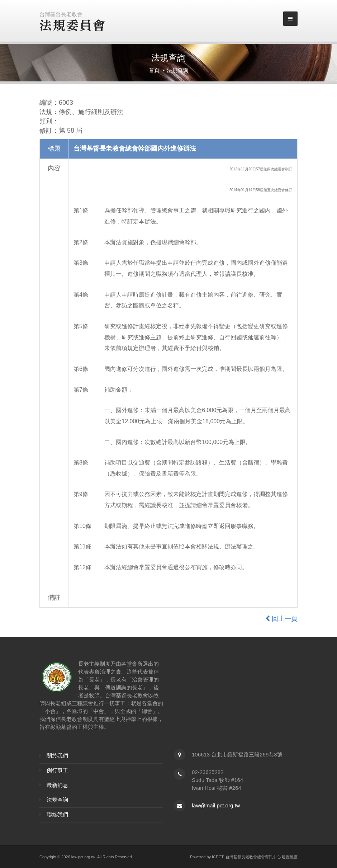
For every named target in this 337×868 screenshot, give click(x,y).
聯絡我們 (57, 814)
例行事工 (57, 770)
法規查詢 (57, 800)
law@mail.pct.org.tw (216, 805)
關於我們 (57, 756)
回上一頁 (281, 619)
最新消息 (57, 785)
